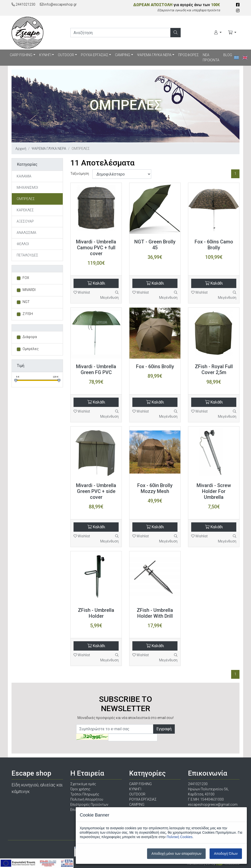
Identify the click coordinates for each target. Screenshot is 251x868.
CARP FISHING (21, 55)
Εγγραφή (164, 729)
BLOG (228, 55)
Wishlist (82, 292)
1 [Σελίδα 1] (235, 174)
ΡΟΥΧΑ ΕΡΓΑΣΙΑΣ (95, 55)
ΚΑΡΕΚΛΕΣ (25, 210)
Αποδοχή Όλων (226, 854)
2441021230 (23, 4)
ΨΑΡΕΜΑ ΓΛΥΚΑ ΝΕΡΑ (154, 55)
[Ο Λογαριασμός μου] (218, 33)
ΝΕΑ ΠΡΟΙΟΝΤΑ (211, 57)
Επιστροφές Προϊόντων (89, 805)
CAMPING (123, 55)
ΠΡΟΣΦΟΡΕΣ (188, 55)
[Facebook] (238, 5)
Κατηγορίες (27, 164)
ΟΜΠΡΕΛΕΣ (26, 199)
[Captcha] (133, 737)
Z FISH (28, 314)
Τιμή (21, 366)
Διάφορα (30, 337)
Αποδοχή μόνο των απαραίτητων (176, 854)
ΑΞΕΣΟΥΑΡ (25, 221)
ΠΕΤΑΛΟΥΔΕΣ (27, 255)
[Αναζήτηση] (176, 33)
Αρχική (21, 149)
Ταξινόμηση (80, 174)
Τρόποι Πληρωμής (85, 794)
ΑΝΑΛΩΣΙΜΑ (26, 233)
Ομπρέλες (31, 349)
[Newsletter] (115, 729)
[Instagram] (238, 11)
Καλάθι (96, 283)
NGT (26, 302)
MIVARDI (29, 290)
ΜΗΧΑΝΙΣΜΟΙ (27, 188)
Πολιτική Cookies (180, 837)
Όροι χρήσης (80, 789)
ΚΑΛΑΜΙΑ (24, 176)
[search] (120, 33)
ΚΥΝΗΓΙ (45, 55)
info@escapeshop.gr (58, 4)
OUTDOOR (66, 55)
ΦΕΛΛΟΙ (23, 244)
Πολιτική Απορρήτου (87, 799)
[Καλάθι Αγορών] (232, 33)
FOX (26, 278)
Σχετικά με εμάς (83, 784)
